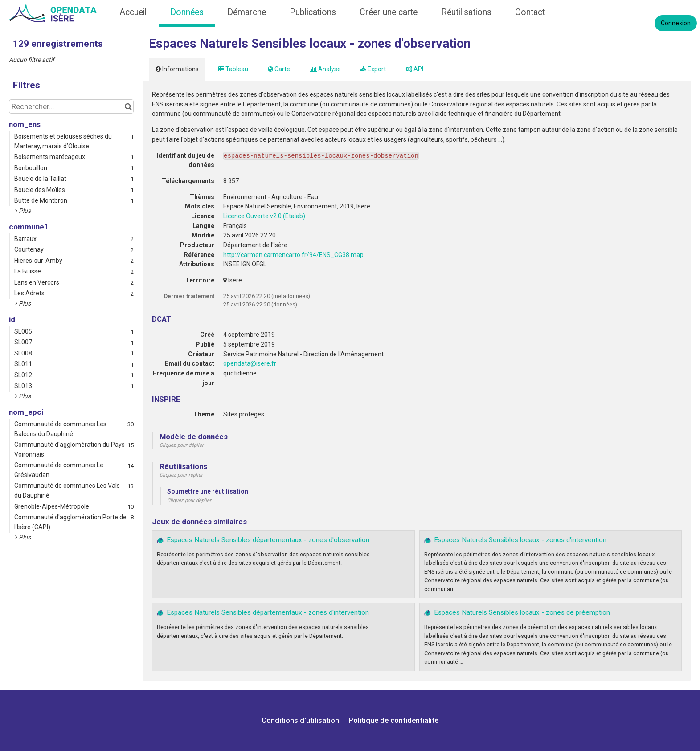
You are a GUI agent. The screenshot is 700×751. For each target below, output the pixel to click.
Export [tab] (373, 69)
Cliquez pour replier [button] (181, 475)
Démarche (247, 12)
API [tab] (414, 69)
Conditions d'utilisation (301, 720)
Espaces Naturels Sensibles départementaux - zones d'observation (268, 540)
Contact (530, 12)
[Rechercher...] (71, 106)
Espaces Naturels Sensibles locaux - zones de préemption (522, 612)
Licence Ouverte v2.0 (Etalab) (264, 216)
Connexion (676, 23)
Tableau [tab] (233, 69)
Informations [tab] (177, 69)
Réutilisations (466, 12)
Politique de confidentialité (393, 720)
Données (187, 12)
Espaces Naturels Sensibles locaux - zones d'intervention (520, 540)
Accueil (133, 12)
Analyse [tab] (325, 69)
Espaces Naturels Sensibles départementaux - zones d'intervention (268, 612)
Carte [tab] (279, 69)
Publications (313, 12)
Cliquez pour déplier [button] (182, 445)
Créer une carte (389, 12)
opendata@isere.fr (250, 363)
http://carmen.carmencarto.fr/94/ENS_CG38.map (293, 255)
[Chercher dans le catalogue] (128, 106)
